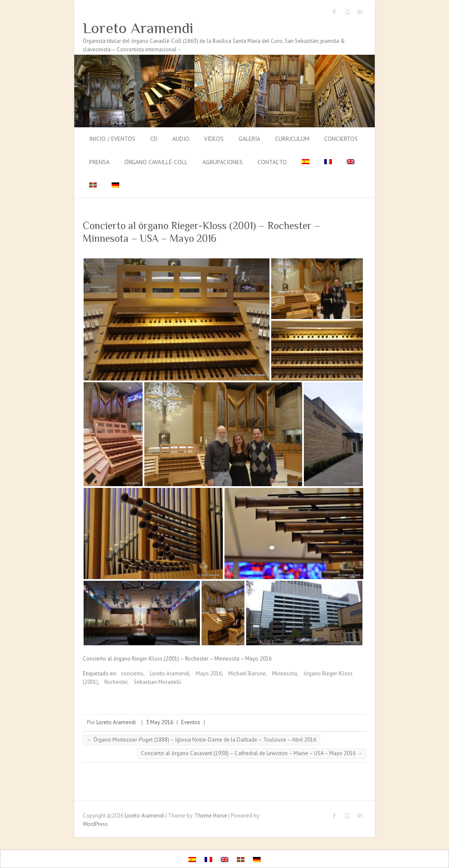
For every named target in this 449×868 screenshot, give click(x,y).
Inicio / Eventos (112, 139)
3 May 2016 (160, 722)
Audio (181, 139)
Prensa (99, 162)
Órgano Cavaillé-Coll (156, 162)
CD (154, 139)
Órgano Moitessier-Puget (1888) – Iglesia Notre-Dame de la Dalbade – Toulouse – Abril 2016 (201, 740)
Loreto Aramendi (138, 28)
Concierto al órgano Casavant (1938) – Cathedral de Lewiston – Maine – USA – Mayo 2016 (252, 753)
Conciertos (341, 139)
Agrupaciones (223, 162)
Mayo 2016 (209, 673)
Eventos (191, 722)
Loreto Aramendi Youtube (347, 12)
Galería (249, 139)
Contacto (272, 162)
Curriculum (292, 139)
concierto (132, 673)
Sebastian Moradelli (157, 682)
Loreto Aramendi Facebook (334, 12)
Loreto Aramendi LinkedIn (360, 12)
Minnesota (285, 673)
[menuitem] (306, 163)
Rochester (116, 682)
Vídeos (214, 139)
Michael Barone (247, 673)
